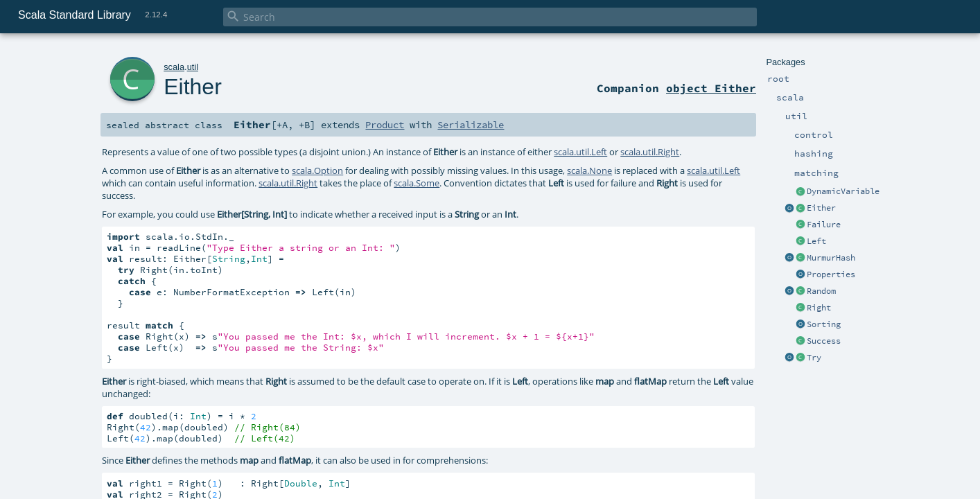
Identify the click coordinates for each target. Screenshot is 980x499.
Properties (831, 274)
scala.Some (417, 183)
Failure (824, 225)
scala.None (589, 170)
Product (385, 125)
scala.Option (317, 170)
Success (824, 341)
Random (821, 291)
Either (821, 208)
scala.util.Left (580, 152)
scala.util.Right (650, 152)
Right (819, 308)
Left (816, 241)
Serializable (471, 125)
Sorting (824, 324)
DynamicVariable (843, 191)
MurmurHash (831, 258)
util (193, 67)
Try (814, 358)
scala (174, 67)
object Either (711, 88)
